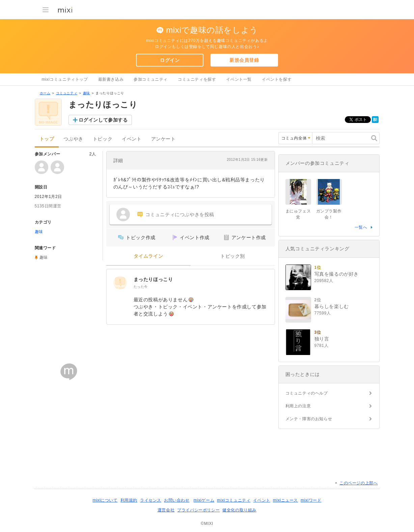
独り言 (322, 339)
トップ (47, 139)
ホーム (45, 93)
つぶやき (73, 139)
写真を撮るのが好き (337, 274)
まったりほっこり (153, 279)
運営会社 (166, 510)
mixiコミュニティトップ (65, 79)
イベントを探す (277, 79)
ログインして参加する (103, 120)
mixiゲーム (204, 500)
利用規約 (129, 500)
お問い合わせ (177, 500)
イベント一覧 (239, 79)
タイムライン (148, 256)
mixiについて (105, 500)
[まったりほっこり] (120, 283)
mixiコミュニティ (234, 500)
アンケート (163, 139)
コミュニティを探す (197, 79)
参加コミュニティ (151, 79)
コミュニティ (67, 93)
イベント (132, 139)
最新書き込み (111, 79)
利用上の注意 (298, 406)
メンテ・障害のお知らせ (309, 419)
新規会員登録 (244, 60)
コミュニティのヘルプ (307, 393)
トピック (103, 139)
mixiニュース (285, 500)
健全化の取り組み (239, 510)
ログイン (170, 60)
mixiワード (311, 500)
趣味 (87, 93)
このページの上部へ (358, 483)
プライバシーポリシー (198, 510)
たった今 (141, 287)
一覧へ (361, 227)
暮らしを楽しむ (332, 306)
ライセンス (151, 500)
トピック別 (233, 256)
